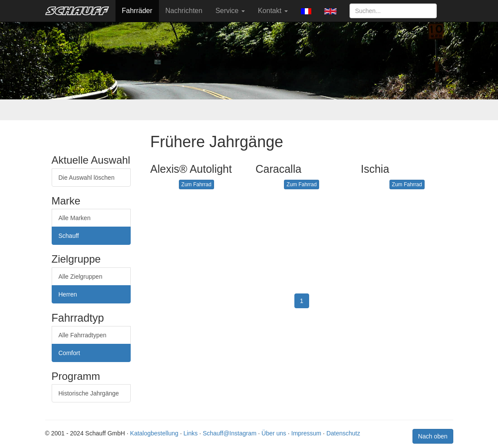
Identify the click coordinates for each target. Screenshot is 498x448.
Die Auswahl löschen (87, 178)
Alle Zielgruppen (81, 277)
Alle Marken (75, 218)
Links (191, 433)
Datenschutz (343, 433)
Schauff (69, 236)
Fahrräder (137, 11)
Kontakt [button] (273, 11)
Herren (68, 294)
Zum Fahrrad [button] (196, 184)
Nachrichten (184, 11)
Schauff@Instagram (230, 433)
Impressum (306, 433)
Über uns (274, 433)
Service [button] (230, 11)
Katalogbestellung (154, 433)
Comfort (69, 353)
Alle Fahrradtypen (83, 335)
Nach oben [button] (433, 436)
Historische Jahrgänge (89, 393)
